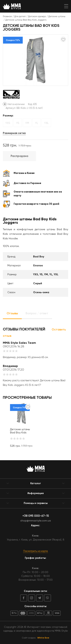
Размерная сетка (14, 133)
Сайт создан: (36, 638)
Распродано (19, 156)
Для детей (20, 16)
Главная (7, 16)
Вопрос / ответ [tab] (37, 313)
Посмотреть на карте (36, 551)
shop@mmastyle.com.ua (35, 521)
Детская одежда (37, 16)
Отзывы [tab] (12, 313)
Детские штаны (57, 16)
